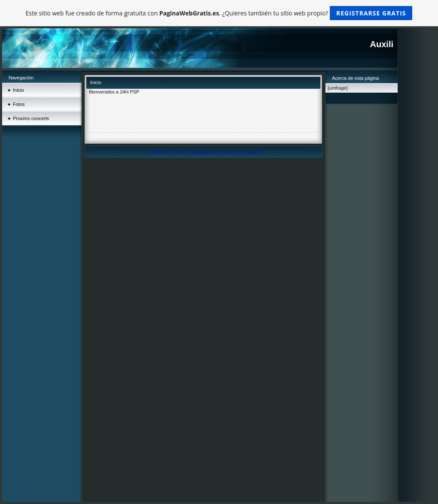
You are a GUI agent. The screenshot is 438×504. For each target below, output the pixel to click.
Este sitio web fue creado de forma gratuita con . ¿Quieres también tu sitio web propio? (219, 13)
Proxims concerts (31, 118)
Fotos (19, 104)
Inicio (18, 90)
